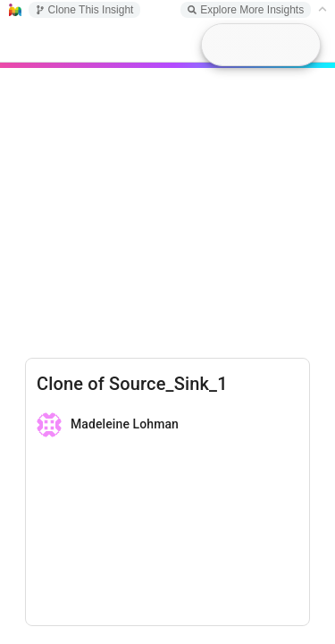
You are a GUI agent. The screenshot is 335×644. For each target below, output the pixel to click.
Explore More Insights (246, 10)
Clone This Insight (85, 10)
